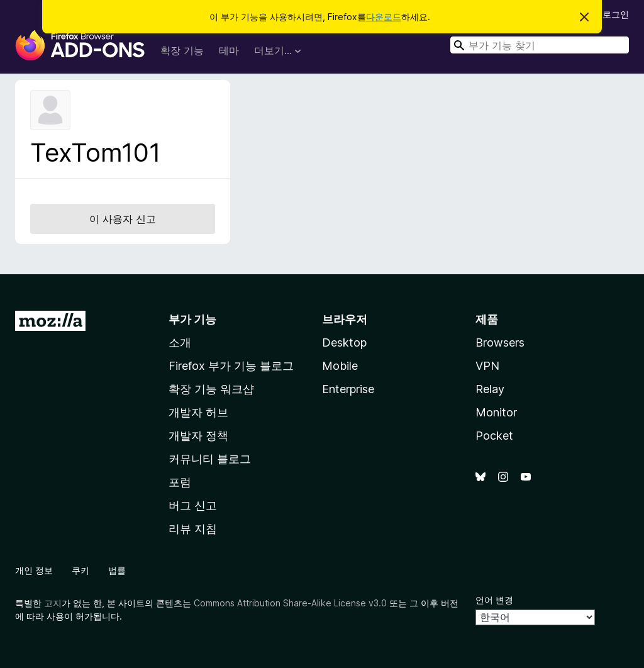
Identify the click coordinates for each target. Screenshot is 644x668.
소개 (180, 342)
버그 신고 (193, 505)
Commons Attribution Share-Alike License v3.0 (290, 603)
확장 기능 (182, 50)
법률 (117, 570)
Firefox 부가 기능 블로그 (231, 366)
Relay (490, 389)
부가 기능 (192, 319)
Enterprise (348, 389)
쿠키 (80, 570)
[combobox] (540, 45)
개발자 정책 (198, 436)
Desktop (344, 342)
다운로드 (384, 17)
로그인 (616, 14)
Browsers (500, 342)
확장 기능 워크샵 (211, 389)
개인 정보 (34, 570)
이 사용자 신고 (123, 219)
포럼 (180, 482)
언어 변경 (494, 600)
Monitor (496, 412)
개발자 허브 (198, 412)
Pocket (494, 436)
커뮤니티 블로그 (210, 459)
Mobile (340, 366)
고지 (53, 603)
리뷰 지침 (193, 529)
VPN (487, 366)
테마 (229, 50)
